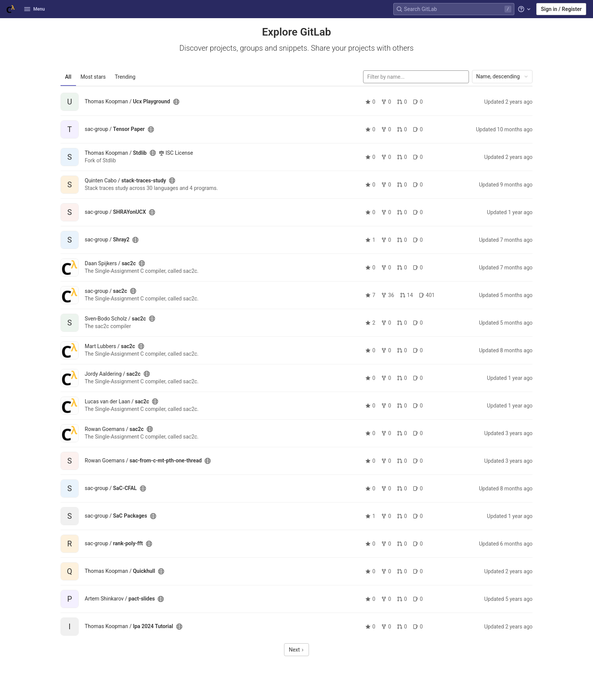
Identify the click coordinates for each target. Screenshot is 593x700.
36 (388, 295)
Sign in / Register (561, 9)
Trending (125, 77)
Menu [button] (34, 9)
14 (407, 295)
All (68, 77)
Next (296, 650)
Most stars (93, 77)
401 (427, 295)
